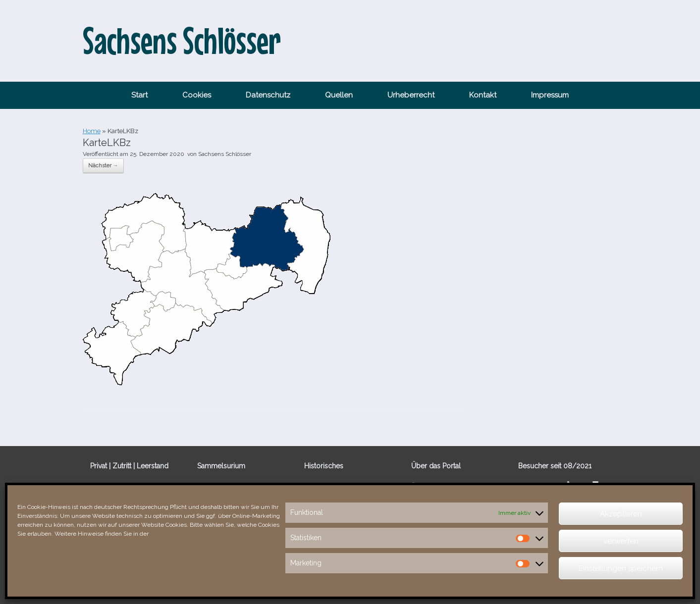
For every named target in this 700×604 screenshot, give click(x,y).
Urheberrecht (411, 95)
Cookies (197, 95)
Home (92, 131)
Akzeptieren (621, 514)
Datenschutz (268, 95)
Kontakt (483, 95)
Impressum (550, 95)
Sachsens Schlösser (225, 154)
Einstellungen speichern (621, 568)
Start (139, 95)
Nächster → (103, 166)
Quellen (339, 95)
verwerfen (621, 541)
